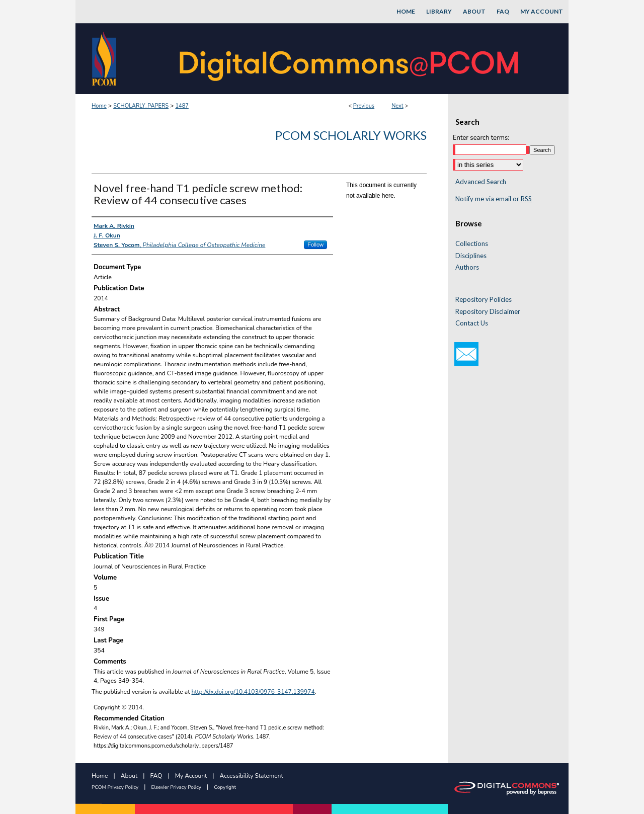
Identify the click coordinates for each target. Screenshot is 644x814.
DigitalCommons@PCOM (350, 59)
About (129, 776)
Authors (467, 267)
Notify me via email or (494, 199)
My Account (191, 776)
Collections (472, 244)
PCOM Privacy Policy (115, 787)
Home (99, 106)
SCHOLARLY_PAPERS (141, 106)
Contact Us (472, 323)
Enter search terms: (481, 138)
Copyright (225, 787)
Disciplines (471, 256)
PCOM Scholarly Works (351, 135)
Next (397, 106)
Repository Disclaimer (488, 312)
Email (466, 354)
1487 (182, 106)
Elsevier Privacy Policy (176, 787)
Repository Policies (484, 300)
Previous (364, 106)
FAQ (156, 776)
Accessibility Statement (252, 776)
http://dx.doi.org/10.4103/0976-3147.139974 (253, 692)
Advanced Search (481, 182)
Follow (315, 245)
